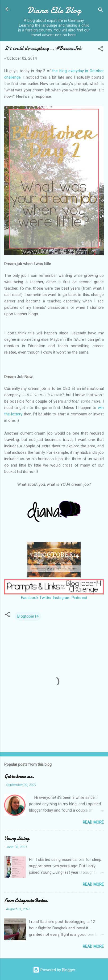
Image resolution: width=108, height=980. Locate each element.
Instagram (62, 598)
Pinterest (79, 598)
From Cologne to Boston (26, 901)
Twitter (45, 598)
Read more (93, 822)
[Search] (101, 11)
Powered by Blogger (54, 970)
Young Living (17, 839)
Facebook (30, 598)
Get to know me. (19, 777)
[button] (101, 50)
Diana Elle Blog (54, 10)
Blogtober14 (28, 616)
